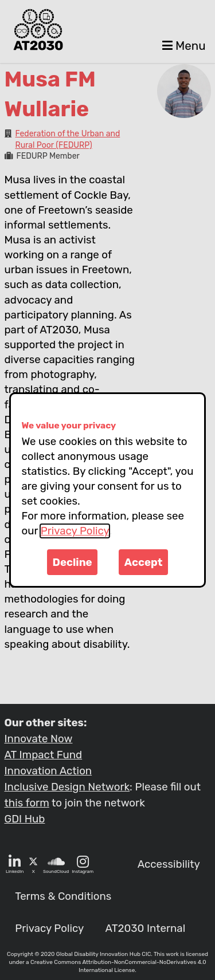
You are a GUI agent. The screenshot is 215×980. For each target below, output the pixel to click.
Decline (73, 562)
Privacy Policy (75, 531)
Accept (144, 562)
